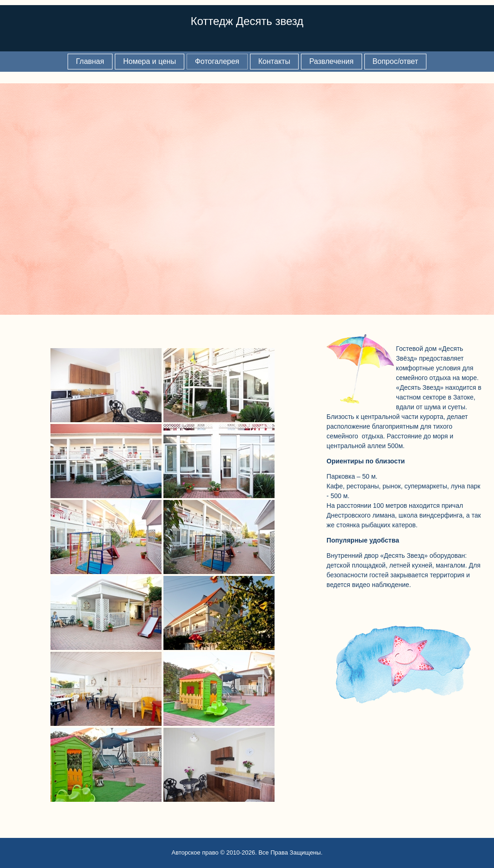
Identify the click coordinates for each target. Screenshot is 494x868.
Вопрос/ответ (395, 61)
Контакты (274, 61)
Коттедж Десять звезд (247, 21)
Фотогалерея (217, 61)
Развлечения (331, 61)
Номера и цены (150, 61)
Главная (90, 61)
